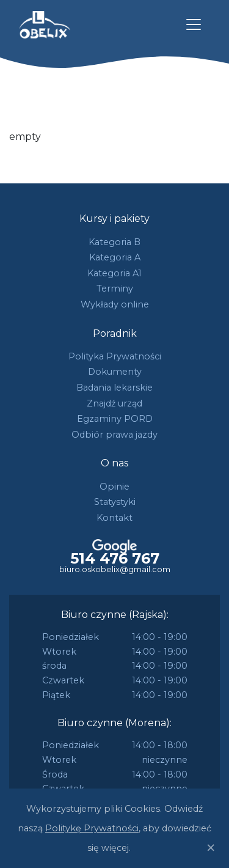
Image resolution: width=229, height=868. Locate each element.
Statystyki (115, 502)
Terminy (115, 289)
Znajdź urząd (114, 403)
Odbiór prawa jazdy (114, 435)
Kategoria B (114, 242)
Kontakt (114, 518)
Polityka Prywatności (115, 356)
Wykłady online (115, 304)
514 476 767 (115, 559)
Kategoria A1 (114, 273)
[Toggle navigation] (194, 24)
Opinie (114, 487)
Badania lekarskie (114, 388)
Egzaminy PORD (115, 419)
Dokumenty (115, 372)
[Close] (211, 848)
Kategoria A (115, 257)
